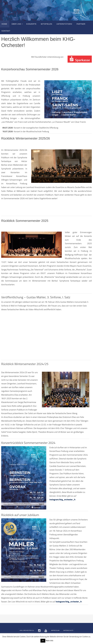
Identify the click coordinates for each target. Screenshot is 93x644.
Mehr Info (49, 641)
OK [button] (43, 641)
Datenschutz (68, 630)
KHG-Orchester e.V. (27, 630)
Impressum (55, 630)
